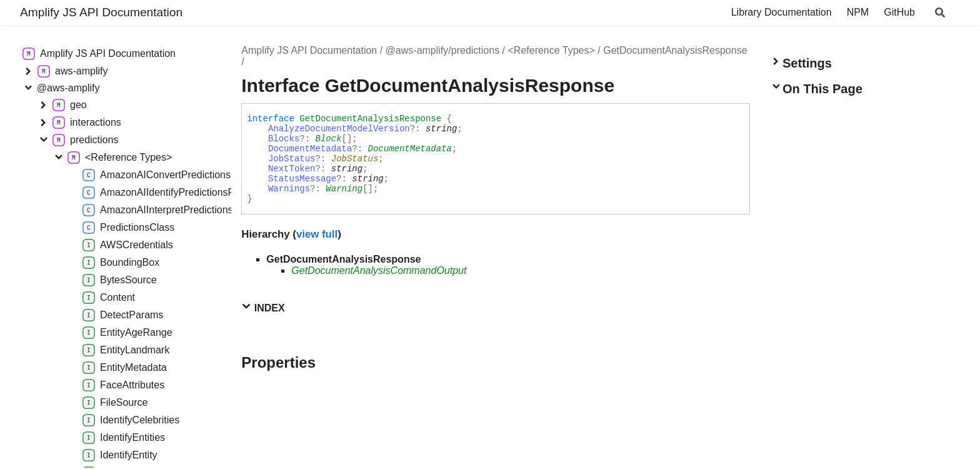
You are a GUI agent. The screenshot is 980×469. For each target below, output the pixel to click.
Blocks (284, 139)
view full (317, 234)
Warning (344, 189)
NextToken (292, 169)
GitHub (899, 12)
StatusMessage (302, 179)
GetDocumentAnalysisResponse (675, 50)
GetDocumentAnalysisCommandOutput (379, 270)
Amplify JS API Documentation (101, 12)
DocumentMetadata (310, 149)
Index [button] (263, 307)
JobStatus (292, 159)
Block (329, 139)
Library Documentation (782, 12)
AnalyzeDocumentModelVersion (339, 129)
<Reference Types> (551, 50)
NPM (858, 12)
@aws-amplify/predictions (443, 50)
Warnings (289, 189)
